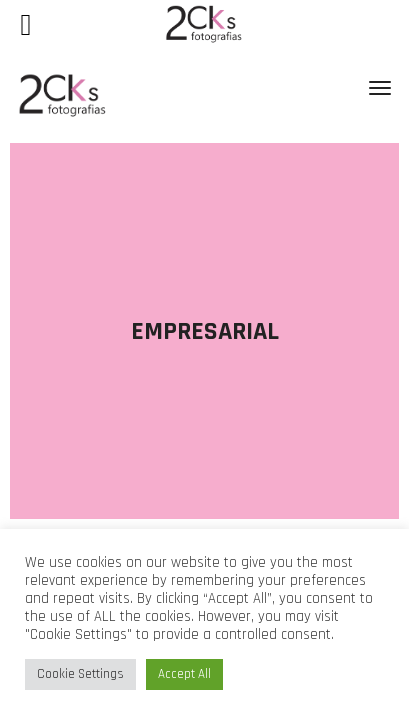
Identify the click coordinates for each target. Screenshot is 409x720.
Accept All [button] (184, 674)
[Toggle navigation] (380, 88)
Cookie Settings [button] (80, 674)
